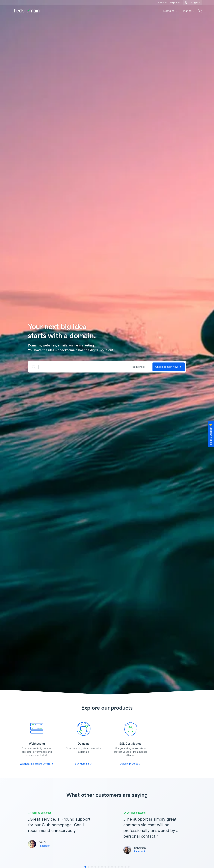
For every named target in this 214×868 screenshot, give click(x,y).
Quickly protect (130, 764)
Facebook (44, 846)
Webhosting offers (31, 764)
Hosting (188, 11)
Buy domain (84, 764)
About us (162, 3)
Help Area (175, 3)
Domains (171, 11)
